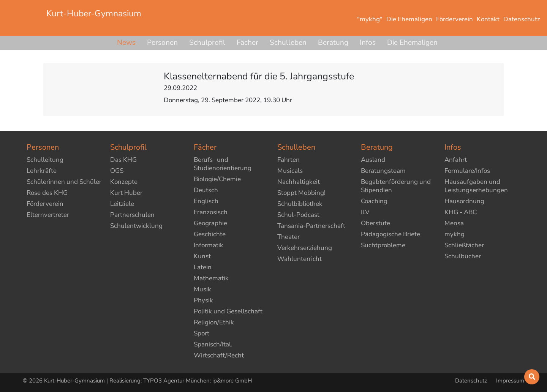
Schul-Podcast (298, 215)
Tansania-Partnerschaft (311, 226)
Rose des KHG (47, 193)
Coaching (374, 201)
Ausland (373, 160)
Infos (368, 43)
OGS (117, 171)
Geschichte (210, 234)
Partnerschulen (132, 215)
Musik (202, 289)
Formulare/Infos (467, 171)
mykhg (455, 234)
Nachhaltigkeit (299, 182)
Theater (289, 237)
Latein (203, 267)
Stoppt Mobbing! (301, 193)
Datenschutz (472, 381)
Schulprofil (207, 43)
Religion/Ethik (214, 322)
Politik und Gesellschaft (228, 311)
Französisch (211, 212)
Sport (202, 333)
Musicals (290, 171)
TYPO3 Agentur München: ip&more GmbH (198, 381)
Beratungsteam (383, 171)
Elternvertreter (48, 215)
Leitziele (122, 204)
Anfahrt (456, 160)
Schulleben (288, 43)
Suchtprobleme (383, 245)
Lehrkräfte (42, 171)
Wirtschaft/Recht (219, 355)
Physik (203, 300)
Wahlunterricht (300, 259)
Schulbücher (463, 256)
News (126, 43)
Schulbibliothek (300, 204)
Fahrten (289, 160)
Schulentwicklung (136, 226)
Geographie (210, 223)
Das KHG (123, 160)
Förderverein (45, 204)
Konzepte (124, 182)
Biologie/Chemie (217, 179)
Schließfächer (464, 245)
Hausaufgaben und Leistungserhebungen (476, 186)
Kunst (202, 256)
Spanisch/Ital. (213, 344)
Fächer (247, 43)
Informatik (209, 245)
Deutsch (206, 190)
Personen (162, 43)
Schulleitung (45, 160)
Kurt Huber (126, 193)
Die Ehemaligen (412, 43)
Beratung (333, 43)
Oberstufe (375, 223)
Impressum (510, 381)
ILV (365, 212)
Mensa (454, 223)
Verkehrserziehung (305, 248)
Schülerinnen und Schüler (64, 182)
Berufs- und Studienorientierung (223, 164)
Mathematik (211, 278)
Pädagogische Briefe (390, 234)
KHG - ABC (461, 212)
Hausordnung (464, 201)
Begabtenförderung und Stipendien (396, 186)
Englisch (206, 201)
